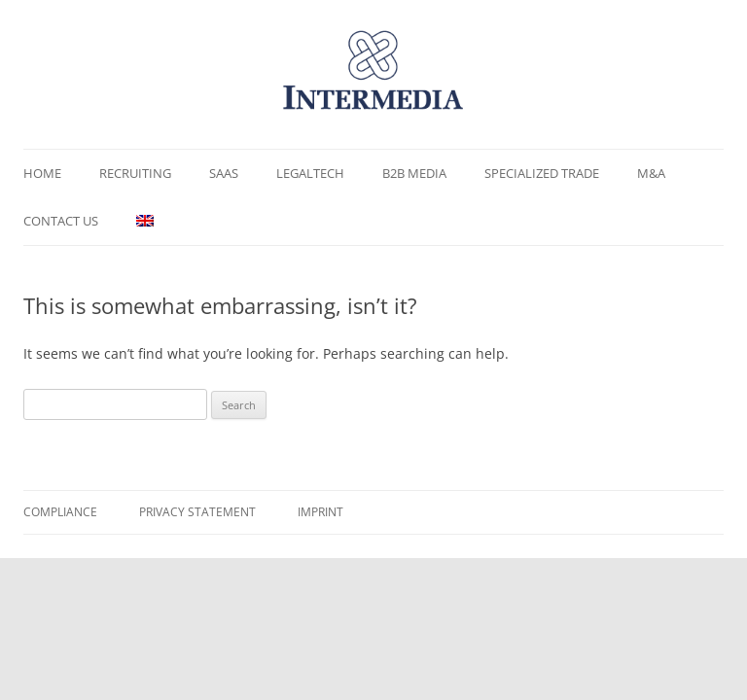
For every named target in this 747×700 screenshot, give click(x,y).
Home (42, 173)
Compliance (60, 512)
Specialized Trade (542, 173)
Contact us (61, 221)
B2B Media (414, 173)
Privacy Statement (197, 512)
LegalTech (310, 173)
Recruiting (135, 173)
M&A (651, 173)
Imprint (320, 512)
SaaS (224, 173)
